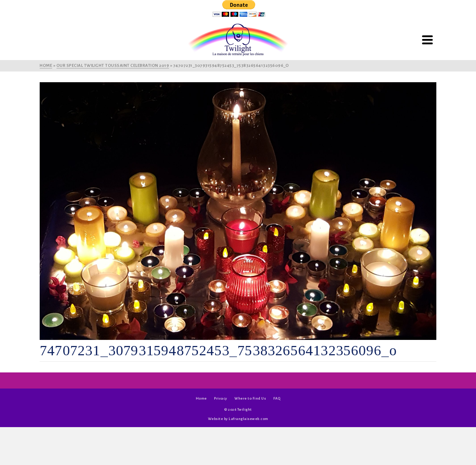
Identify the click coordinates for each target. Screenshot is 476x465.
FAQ (277, 398)
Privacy (221, 398)
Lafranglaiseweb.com (249, 419)
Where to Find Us (250, 398)
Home (201, 398)
